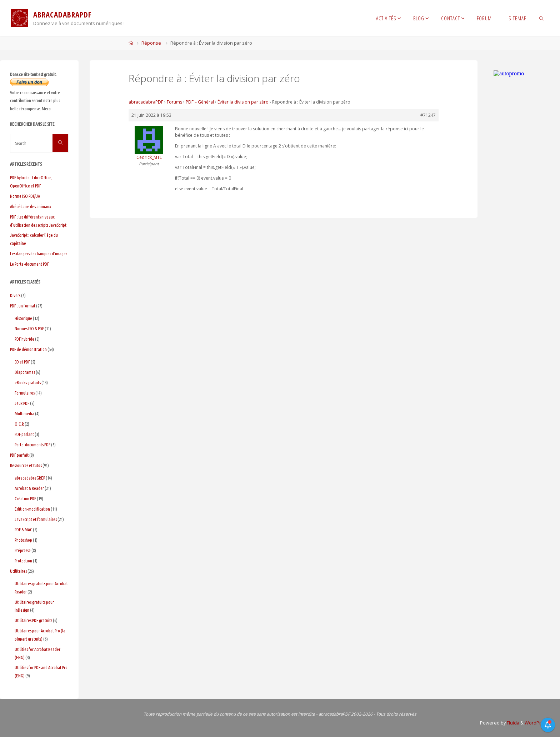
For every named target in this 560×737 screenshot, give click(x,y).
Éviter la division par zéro (243, 102)
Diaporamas (25, 372)
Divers (15, 295)
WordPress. (537, 723)
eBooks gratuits (28, 382)
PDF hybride (24, 339)
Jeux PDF (22, 403)
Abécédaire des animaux (31, 206)
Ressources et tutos (26, 465)
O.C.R (19, 424)
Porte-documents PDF (32, 445)
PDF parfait (19, 455)
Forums (174, 102)
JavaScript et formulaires (36, 519)
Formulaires (25, 393)
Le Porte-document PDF (29, 264)
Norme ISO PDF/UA (25, 196)
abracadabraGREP (30, 478)
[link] (542, 18)
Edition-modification (32, 509)
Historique (23, 318)
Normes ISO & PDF (29, 329)
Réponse (151, 43)
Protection (23, 561)
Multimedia (24, 413)
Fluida (512, 723)
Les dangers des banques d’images (39, 254)
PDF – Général (200, 102)
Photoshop (23, 540)
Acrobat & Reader (29, 488)
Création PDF (25, 498)
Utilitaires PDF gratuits (33, 620)
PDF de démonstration (28, 349)
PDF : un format (23, 306)
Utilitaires (18, 571)
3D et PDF (22, 362)
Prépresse (23, 550)
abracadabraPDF (146, 102)
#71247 (428, 115)
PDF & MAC (23, 530)
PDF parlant (24, 434)
